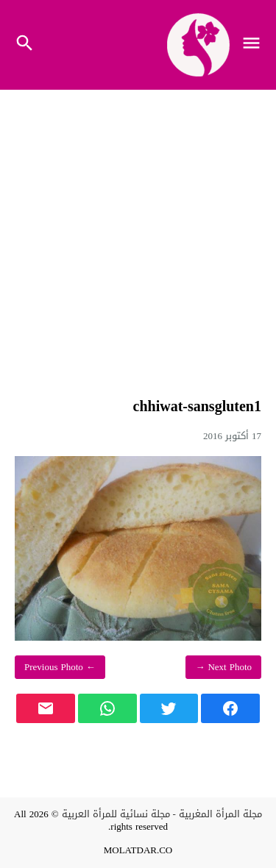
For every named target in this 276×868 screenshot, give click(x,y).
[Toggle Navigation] (255, 45)
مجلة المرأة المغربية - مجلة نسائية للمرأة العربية (162, 814)
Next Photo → (223, 667)
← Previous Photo (60, 667)
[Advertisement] (138, 240)
